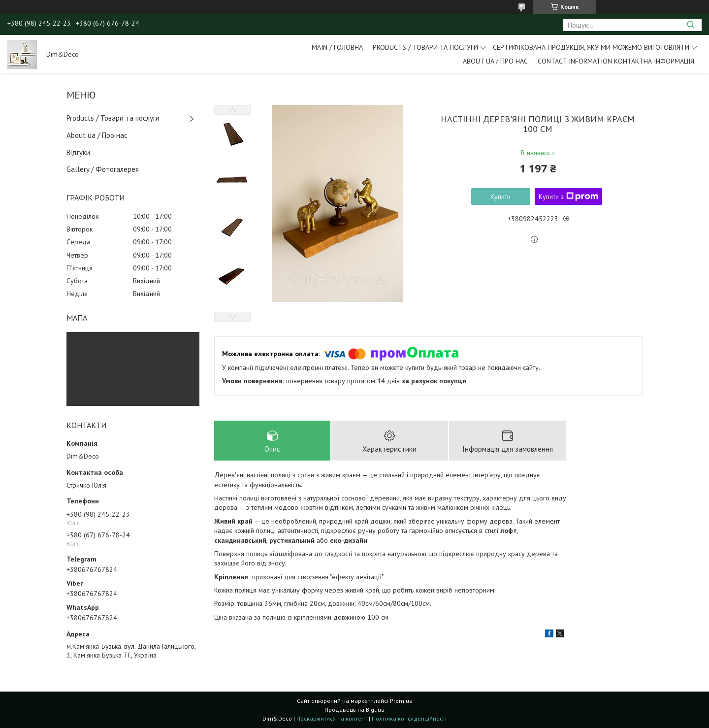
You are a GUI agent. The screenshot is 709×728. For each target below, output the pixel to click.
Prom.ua (401, 701)
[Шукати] (691, 25)
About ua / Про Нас (495, 61)
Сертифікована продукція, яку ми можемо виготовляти (591, 47)
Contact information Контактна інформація (616, 61)
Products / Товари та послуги (425, 47)
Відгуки (78, 152)
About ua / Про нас (97, 135)
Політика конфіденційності (409, 718)
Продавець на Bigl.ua (354, 710)
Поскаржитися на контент (332, 718)
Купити (500, 197)
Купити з (568, 197)
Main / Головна (337, 47)
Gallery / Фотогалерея (103, 169)
